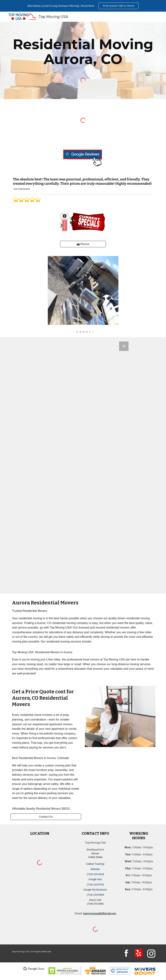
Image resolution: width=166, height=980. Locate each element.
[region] (83, 6)
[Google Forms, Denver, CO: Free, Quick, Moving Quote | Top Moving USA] (83, 465)
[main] (83, 52)
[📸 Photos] (83, 244)
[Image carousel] (83, 294)
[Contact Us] (46, 817)
